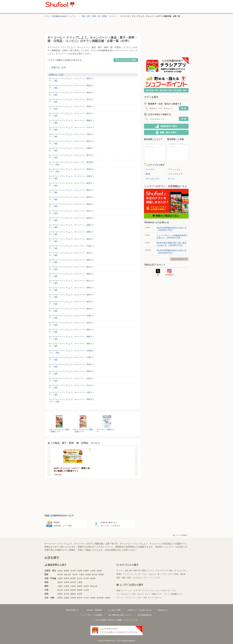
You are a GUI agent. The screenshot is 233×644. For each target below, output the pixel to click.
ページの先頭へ (181, 535)
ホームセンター (152, 179)
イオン (174, 590)
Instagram (169, 272)
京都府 (73, 586)
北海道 (60, 571)
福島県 (99, 571)
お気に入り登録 (90, 449)
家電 (147, 174)
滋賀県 (80, 586)
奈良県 (86, 586)
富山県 (80, 578)
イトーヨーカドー (124, 594)
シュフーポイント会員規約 (92, 615)
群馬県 (101, 575)
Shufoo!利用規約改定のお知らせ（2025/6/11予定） (171, 229)
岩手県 (73, 571)
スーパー (149, 169)
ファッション (173, 169)
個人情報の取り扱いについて (120, 615)
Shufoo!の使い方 (72, 610)
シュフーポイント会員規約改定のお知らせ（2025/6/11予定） (172, 237)
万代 (134, 594)
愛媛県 (73, 594)
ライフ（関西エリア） (154, 594)
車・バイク (162, 574)
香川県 (67, 594)
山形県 (93, 571)
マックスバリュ (148, 590)
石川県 (86, 578)
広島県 (67, 590)
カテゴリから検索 (126, 60)
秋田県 (86, 571)
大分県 (86, 598)
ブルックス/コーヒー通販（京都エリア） (83, 431)
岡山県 (60, 590)
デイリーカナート (155, 598)
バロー (139, 598)
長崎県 (73, 598)
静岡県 (67, 582)
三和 (145, 598)
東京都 (60, 575)
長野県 (67, 578)
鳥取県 (73, 590)
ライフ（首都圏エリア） (174, 594)
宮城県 (80, 571)
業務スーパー (122, 590)
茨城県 (88, 575)
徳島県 (60, 594)
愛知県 (60, 582)
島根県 (80, 590)
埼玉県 (75, 575)
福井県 (93, 578)
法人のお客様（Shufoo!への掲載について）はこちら (116, 620)
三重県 (80, 582)
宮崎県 (93, 598)
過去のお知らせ (179, 259)
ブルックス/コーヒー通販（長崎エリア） (59, 431)
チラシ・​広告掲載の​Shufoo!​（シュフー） (61, 16)
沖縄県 (108, 598)
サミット (120, 598)
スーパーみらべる (163, 590)
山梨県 (60, 578)
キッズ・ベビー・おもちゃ (146, 574)
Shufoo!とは (162, 610)
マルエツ (140, 594)
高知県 (80, 594)
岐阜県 (73, 582)
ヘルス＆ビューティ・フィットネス (146, 578)
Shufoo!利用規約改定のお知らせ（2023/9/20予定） (171, 252)
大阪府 (60, 586)
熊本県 (80, 598)
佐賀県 (67, 598)
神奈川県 (67, 575)
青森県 (67, 571)
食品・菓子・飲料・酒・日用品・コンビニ (99, 16)
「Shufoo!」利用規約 (93, 610)
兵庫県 (67, 586)
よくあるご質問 (114, 610)
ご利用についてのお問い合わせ (139, 610)
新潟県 (73, 578)
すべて (170, 179)
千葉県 (81, 575)
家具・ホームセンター (178, 571)
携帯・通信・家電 (124, 578)
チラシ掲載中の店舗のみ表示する (65, 60)
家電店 (119, 574)
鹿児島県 (100, 598)
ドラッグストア (174, 174)
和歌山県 (94, 586)
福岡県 (60, 598)
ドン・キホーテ (135, 590)
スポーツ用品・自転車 (177, 574)
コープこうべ (130, 598)
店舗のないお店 (58, 67)
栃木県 (95, 575)
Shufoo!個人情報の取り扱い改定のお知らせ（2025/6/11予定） (171, 244)
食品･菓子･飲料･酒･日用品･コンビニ (140, 571)
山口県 (86, 590)
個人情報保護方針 (145, 615)
